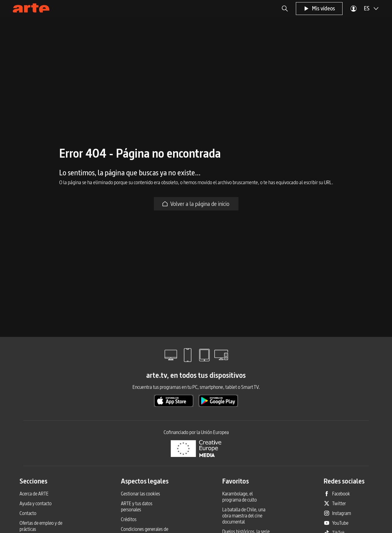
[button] (285, 9)
